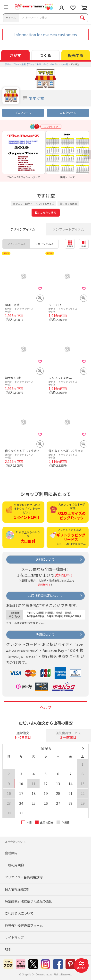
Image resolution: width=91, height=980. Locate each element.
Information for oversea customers (46, 35)
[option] (24, 155)
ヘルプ (46, 707)
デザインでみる (44, 244)
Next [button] (87, 155)
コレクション (68, 113)
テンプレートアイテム (68, 229)
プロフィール (23, 113)
